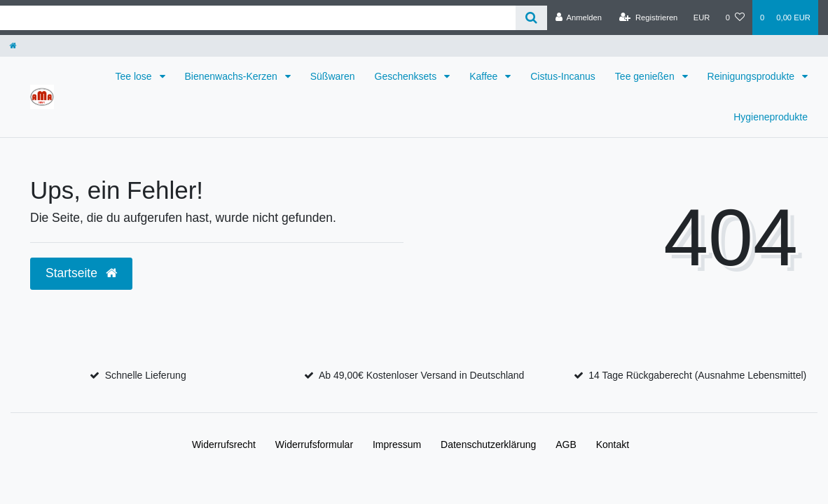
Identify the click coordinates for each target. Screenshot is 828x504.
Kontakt (613, 444)
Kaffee (485, 76)
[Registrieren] (648, 17)
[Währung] (702, 17)
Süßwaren (333, 76)
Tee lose (134, 76)
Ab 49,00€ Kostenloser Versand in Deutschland (421, 375)
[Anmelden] (578, 17)
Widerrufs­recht (224, 444)
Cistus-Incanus (563, 76)
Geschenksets (407, 76)
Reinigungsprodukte (752, 76)
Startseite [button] (81, 273)
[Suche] (531, 18)
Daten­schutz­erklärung (488, 444)
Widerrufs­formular (314, 444)
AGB (566, 444)
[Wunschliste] (735, 17)
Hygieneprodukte (771, 117)
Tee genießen (646, 76)
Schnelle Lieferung (146, 375)
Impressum (397, 444)
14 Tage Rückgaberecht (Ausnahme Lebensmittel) (697, 375)
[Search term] (258, 18)
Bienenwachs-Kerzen (233, 76)
